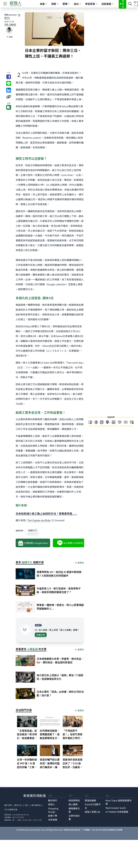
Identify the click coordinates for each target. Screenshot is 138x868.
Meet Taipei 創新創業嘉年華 (119, 802)
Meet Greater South (116, 808)
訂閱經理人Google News (33, 543)
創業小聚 (53, 816)
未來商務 (53, 820)
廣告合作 (18, 805)
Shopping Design (53, 810)
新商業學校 (74, 800)
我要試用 (41, 635)
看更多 (81, 563)
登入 (135, 4)
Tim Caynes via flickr (39, 520)
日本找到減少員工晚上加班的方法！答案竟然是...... (46, 514)
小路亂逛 (32, 649)
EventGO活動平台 (93, 806)
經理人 (51, 804)
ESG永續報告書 (11, 809)
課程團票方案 (74, 810)
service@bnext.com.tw (21, 815)
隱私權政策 (36, 805)
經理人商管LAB (92, 812)
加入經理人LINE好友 (70, 543)
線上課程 (73, 804)
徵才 (27, 805)
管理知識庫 (90, 800)
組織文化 (33, 530)
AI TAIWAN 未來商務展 (117, 812)
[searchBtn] (130, 4)
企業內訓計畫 (74, 817)
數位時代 (53, 800)
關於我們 (8, 805)
